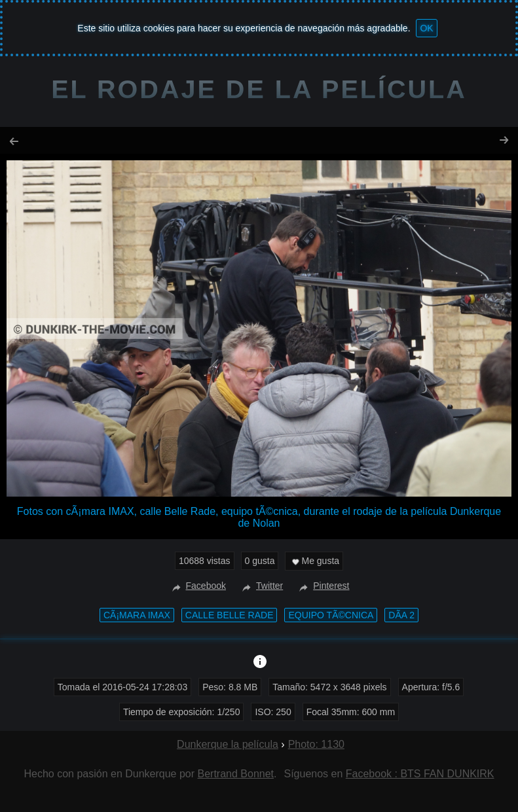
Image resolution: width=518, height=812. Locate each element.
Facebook (197, 586)
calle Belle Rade (230, 615)
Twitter (261, 586)
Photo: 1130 (316, 744)
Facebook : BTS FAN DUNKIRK (420, 774)
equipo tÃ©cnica (331, 615)
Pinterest (323, 586)
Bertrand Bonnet (236, 774)
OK (426, 28)
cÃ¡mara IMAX (137, 615)
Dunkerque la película (228, 744)
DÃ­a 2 (401, 615)
